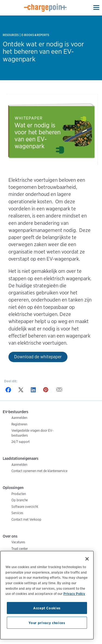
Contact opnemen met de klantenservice (39, 471)
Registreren (19, 424)
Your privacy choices (47, 623)
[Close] (87, 559)
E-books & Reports (35, 35)
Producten (19, 494)
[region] (47, 595)
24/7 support (21, 442)
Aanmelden (19, 418)
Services (17, 513)
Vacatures (18, 542)
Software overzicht (25, 507)
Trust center (20, 549)
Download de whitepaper (38, 357)
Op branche (20, 500)
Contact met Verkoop (26, 519)
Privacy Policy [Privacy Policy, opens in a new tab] (74, 594)
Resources (11, 35)
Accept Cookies (47, 608)
